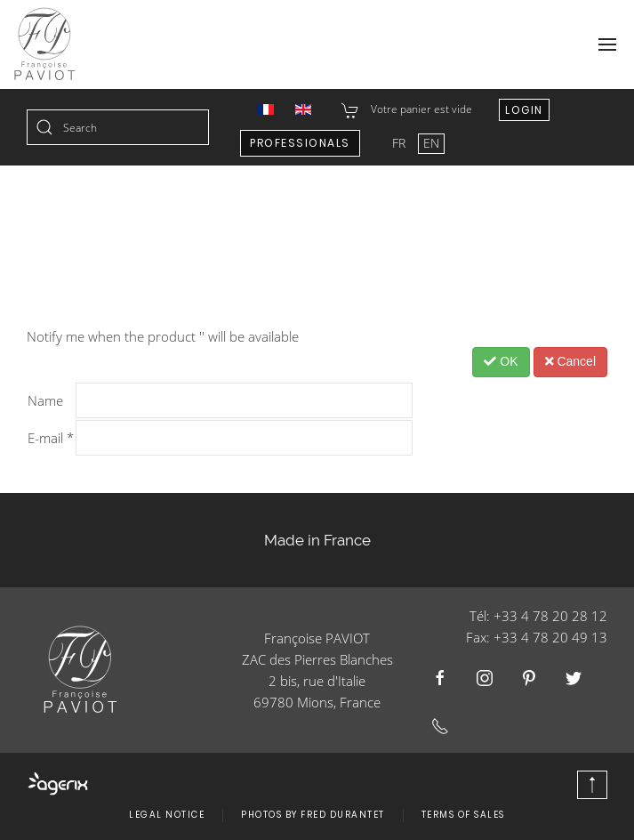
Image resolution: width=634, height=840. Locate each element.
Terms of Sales (463, 815)
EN (431, 143)
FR (401, 143)
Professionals (300, 143)
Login (524, 110)
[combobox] (118, 127)
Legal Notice (167, 815)
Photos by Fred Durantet (313, 815)
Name (45, 400)
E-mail (51, 438)
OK (501, 361)
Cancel (570, 361)
